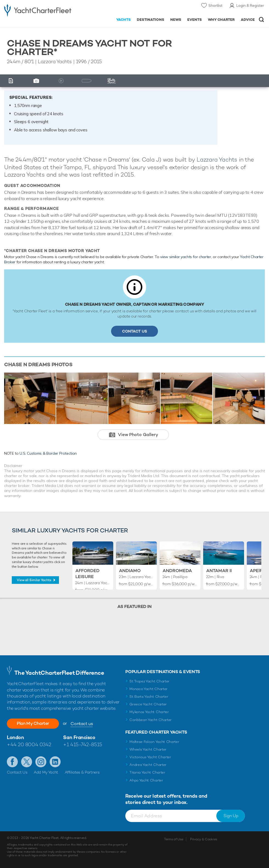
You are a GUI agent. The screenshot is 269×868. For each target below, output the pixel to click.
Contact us (82, 724)
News (176, 20)
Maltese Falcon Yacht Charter (154, 742)
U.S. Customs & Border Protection (48, 453)
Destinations (151, 20)
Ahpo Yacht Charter (146, 780)
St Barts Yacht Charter (149, 697)
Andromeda (177, 571)
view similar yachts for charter (186, 257)
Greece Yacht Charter (148, 704)
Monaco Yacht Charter (148, 689)
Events (195, 20)
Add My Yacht (46, 772)
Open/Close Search (261, 20)
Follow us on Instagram (41, 762)
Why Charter (221, 20)
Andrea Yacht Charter (148, 765)
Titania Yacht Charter (147, 772)
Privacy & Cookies (204, 839)
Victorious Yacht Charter (150, 757)
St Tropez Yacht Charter (149, 681)
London (15, 737)
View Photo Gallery (138, 435)
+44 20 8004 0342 (29, 744)
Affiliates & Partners (82, 772)
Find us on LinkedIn (55, 762)
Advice (248, 20)
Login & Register (250, 5)
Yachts (124, 20)
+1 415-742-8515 (83, 744)
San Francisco (79, 737)
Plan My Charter (33, 723)
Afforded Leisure (87, 574)
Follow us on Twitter (27, 762)
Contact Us (134, 331)
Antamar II (219, 571)
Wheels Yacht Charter (148, 749)
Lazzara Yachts (217, 159)
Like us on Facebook (12, 762)
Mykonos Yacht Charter (149, 712)
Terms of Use (174, 839)
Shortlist (215, 5)
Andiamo (130, 571)
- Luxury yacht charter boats (38, 10)
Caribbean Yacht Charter (151, 720)
